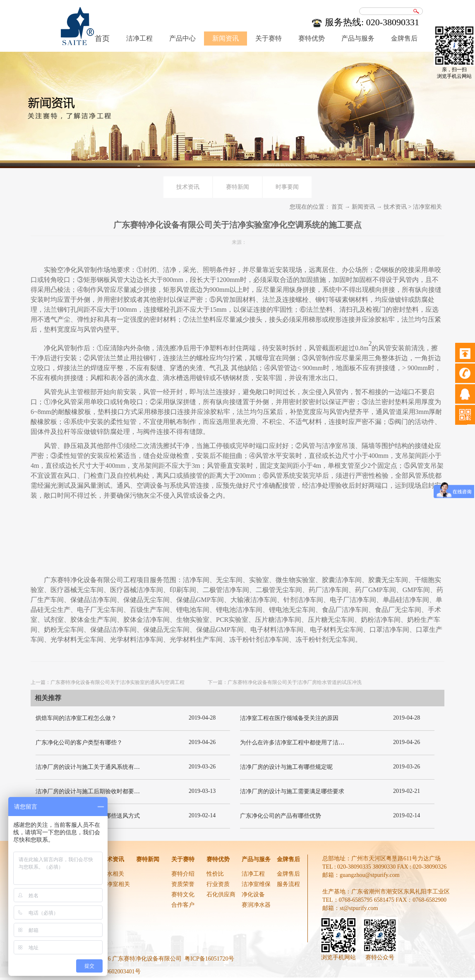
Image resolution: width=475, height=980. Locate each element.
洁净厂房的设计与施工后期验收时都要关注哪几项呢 (102, 791)
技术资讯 (395, 207)
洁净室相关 (427, 207)
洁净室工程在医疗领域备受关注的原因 (289, 718)
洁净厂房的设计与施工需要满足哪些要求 (292, 791)
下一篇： (285, 682)
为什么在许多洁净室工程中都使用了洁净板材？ (301, 743)
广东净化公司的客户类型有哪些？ (79, 743)
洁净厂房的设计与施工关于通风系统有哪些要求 (96, 767)
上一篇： (108, 682)
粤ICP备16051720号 (209, 959)
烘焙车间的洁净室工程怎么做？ (76, 718)
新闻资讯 (363, 207)
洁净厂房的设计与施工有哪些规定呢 (286, 767)
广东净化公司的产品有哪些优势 (281, 816)
